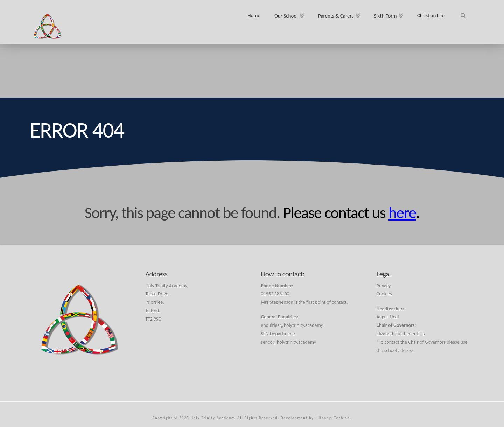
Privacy (384, 286)
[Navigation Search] (463, 13)
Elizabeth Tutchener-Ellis (401, 334)
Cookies (384, 294)
